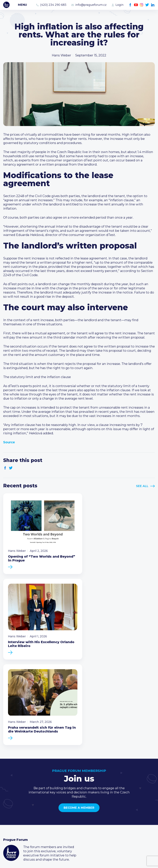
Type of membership (71, 808)
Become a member (79, 715)
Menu (22, 5)
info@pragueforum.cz (91, 5)
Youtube (136, 5)
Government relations (21, 824)
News (8, 803)
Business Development (22, 818)
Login (120, 5)
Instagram (142, 5)
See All (142, 486)
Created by (79, 862)
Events (9, 808)
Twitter (147, 5)
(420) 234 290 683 (53, 5)
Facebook (130, 5)
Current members (69, 803)
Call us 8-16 (115, 803)
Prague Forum (6, 5)
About (8, 829)
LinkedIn (153, 5)
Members (11, 813)
